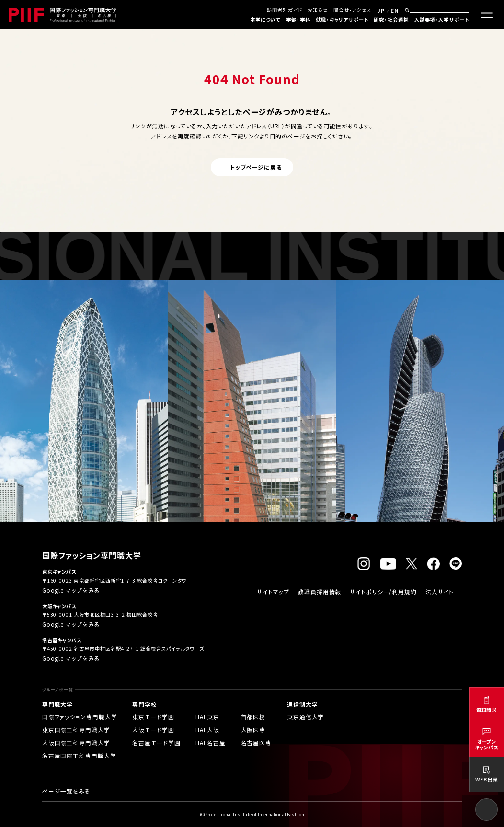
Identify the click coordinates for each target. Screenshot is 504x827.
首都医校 (253, 717)
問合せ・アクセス (352, 10)
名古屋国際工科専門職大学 (79, 755)
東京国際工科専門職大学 (76, 729)
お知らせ (318, 10)
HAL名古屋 (211, 742)
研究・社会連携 (391, 19)
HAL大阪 (207, 729)
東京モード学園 (153, 717)
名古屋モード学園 (156, 742)
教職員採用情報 (320, 592)
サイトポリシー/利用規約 (383, 592)
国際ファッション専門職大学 (80, 717)
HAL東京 (207, 717)
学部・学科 (298, 19)
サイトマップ (273, 592)
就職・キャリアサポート (342, 19)
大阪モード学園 (153, 729)
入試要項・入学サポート (442, 19)
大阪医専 (253, 729)
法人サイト (440, 592)
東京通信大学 (306, 717)
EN (395, 10)
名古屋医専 (257, 742)
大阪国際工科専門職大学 (76, 742)
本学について (265, 19)
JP (381, 10)
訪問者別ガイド (285, 10)
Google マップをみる (71, 590)
